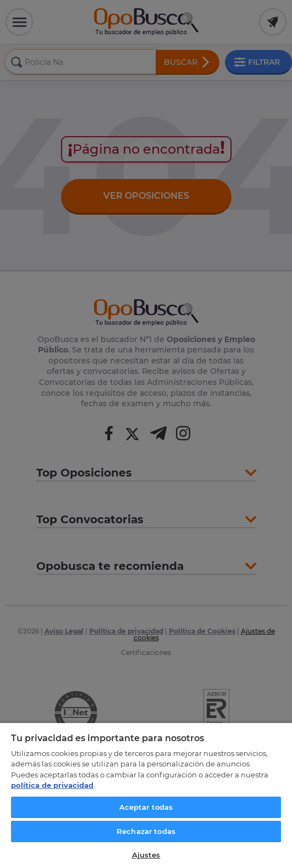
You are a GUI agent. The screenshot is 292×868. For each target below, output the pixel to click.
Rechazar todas (146, 831)
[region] (146, 795)
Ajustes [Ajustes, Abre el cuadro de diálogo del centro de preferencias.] (146, 855)
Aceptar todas (146, 807)
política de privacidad (52, 785)
